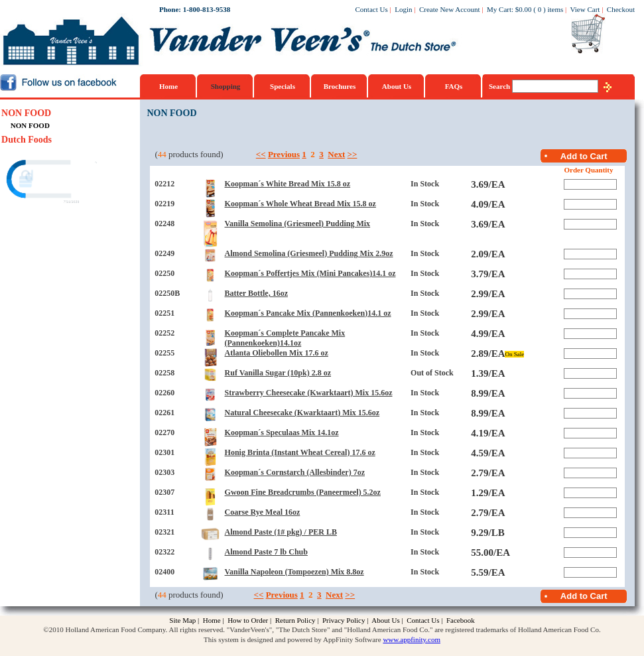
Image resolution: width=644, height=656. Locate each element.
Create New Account (450, 9)
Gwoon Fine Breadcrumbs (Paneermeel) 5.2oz (303, 492)
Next (336, 154)
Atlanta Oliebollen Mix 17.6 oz (277, 353)
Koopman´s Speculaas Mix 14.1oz (282, 432)
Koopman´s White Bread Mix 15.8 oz (288, 184)
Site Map (182, 620)
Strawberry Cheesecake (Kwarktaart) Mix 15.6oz (309, 393)
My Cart (499, 9)
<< (261, 154)
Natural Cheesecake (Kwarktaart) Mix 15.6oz (302, 413)
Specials (283, 86)
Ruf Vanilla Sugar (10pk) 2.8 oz (278, 373)
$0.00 (524, 9)
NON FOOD (26, 113)
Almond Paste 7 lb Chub (266, 552)
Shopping (226, 86)
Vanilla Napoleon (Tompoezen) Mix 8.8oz (294, 572)
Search (500, 86)
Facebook (461, 620)
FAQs (454, 86)
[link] (52, 181)
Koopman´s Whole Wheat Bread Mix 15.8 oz (300, 204)
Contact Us (372, 9)
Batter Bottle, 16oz (256, 293)
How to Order (248, 620)
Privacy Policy (344, 620)
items (555, 9)
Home (168, 86)
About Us (397, 86)
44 (162, 154)
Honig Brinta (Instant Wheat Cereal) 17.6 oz (300, 452)
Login (403, 9)
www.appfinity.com (412, 639)
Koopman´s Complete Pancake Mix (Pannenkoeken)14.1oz (285, 338)
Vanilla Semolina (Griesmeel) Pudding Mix (298, 224)
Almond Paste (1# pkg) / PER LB (281, 532)
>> (353, 154)
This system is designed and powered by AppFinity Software (292, 639)
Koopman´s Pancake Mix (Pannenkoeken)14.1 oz (308, 313)
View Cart (585, 9)
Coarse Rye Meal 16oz (263, 512)
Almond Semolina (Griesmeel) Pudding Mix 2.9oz (309, 253)
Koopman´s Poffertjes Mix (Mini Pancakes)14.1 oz (310, 273)
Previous (284, 154)
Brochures (340, 86)
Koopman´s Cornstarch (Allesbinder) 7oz (295, 472)
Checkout (621, 9)
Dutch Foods (27, 140)
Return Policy (295, 620)
